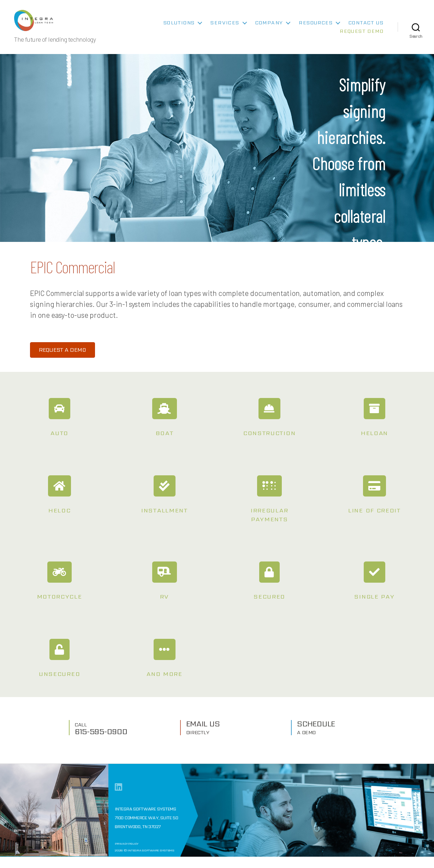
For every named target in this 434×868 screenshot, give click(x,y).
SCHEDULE (316, 738)
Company (269, 28)
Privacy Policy (127, 855)
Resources (316, 28)
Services (225, 28)
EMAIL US (203, 738)
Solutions (179, 28)
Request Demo (362, 37)
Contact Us (366, 28)
